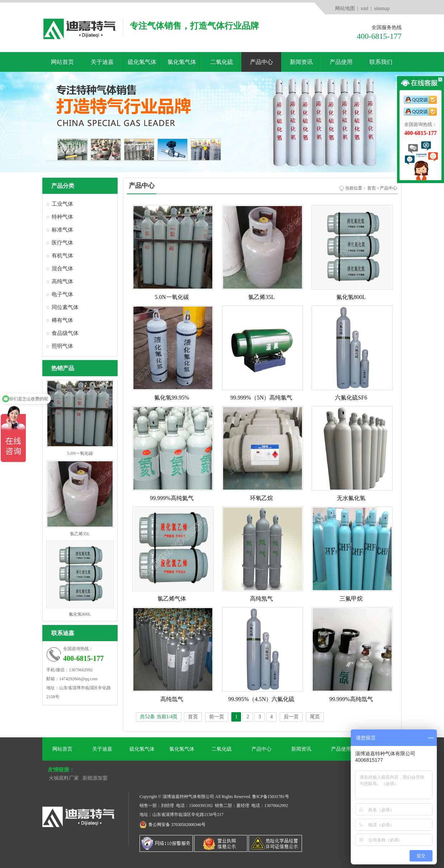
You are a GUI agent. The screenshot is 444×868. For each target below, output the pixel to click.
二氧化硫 (222, 62)
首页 (372, 188)
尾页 (315, 717)
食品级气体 (65, 333)
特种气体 (62, 217)
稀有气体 (62, 320)
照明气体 (62, 346)
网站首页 (62, 62)
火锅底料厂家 (64, 778)
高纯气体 (62, 281)
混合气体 (62, 269)
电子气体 (62, 294)
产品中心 (261, 62)
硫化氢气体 (142, 62)
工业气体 (62, 204)
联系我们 (381, 62)
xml (364, 8)
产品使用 (341, 62)
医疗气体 (62, 243)
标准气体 (62, 230)
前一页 (217, 717)
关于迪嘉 (102, 62)
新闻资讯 (301, 62)
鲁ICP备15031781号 (271, 797)
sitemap (382, 8)
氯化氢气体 (182, 62)
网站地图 (345, 8)
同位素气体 (65, 307)
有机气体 (62, 256)
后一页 (291, 717)
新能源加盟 (95, 778)
